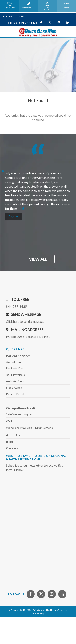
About (13, 435)
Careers (21, 16)
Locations (7, 16)
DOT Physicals (15, 375)
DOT (9, 421)
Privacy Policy (38, 614)
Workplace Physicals (29, 428)
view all (38, 259)
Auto (15, 381)
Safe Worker (20, 414)
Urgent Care (14, 362)
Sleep (14, 388)
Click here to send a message (25, 321)
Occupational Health (22, 408)
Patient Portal (15, 394)
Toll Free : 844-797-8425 (22, 22)
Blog (10, 441)
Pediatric (15, 368)
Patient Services (18, 356)
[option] (38, 189)
